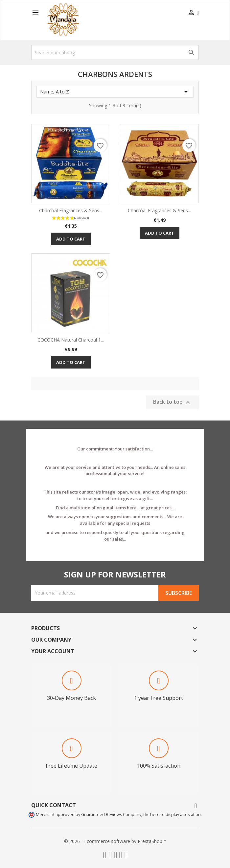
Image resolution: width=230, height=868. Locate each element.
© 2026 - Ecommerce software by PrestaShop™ (115, 841)
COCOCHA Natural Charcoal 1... (71, 340)
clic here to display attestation (172, 815)
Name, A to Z (115, 92)
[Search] (115, 52)
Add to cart (71, 239)
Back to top (172, 402)
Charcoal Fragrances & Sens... (71, 210)
